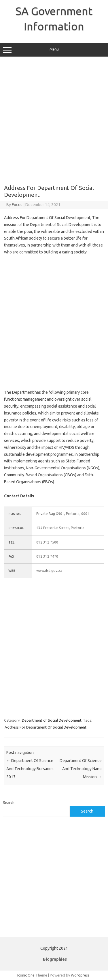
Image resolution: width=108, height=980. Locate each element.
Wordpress (80, 975)
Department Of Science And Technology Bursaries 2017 (30, 769)
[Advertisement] (54, 121)
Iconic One (26, 975)
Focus (17, 205)
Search (9, 802)
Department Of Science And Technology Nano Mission (81, 769)
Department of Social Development (52, 720)
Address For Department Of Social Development (46, 727)
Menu (54, 50)
